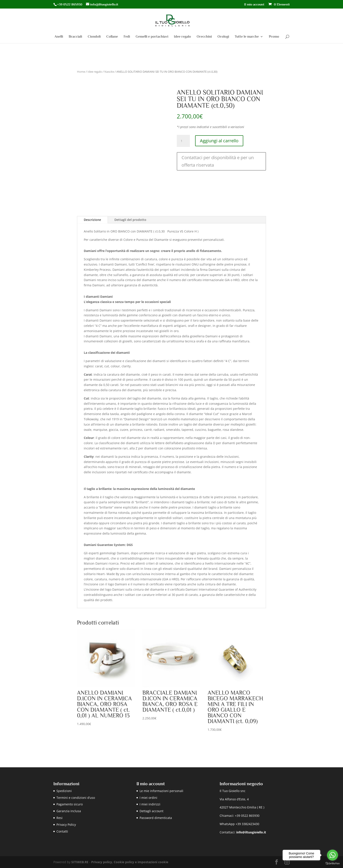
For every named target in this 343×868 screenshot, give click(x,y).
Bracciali (75, 37)
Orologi (223, 37)
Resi (59, 818)
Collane (112, 37)
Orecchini (204, 37)
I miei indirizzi (150, 804)
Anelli (59, 37)
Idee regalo (182, 37)
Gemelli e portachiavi (152, 37)
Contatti (62, 831)
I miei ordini (148, 798)
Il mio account (254, 4)
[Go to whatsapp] (332, 855)
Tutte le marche (247, 37)
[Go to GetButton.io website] (332, 864)
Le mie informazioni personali (161, 791)
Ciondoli (94, 37)
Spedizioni (64, 791)
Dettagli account (151, 811)
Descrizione (92, 220)
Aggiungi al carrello (219, 141)
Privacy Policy (66, 825)
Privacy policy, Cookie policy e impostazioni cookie (130, 862)
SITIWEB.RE (80, 862)
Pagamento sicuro (70, 804)
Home (81, 72)
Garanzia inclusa (69, 811)
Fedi (127, 37)
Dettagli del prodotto (130, 220)
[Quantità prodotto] (183, 141)
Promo (274, 37)
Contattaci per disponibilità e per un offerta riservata (218, 161)
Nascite (109, 72)
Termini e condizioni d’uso (76, 798)
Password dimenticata (156, 818)
